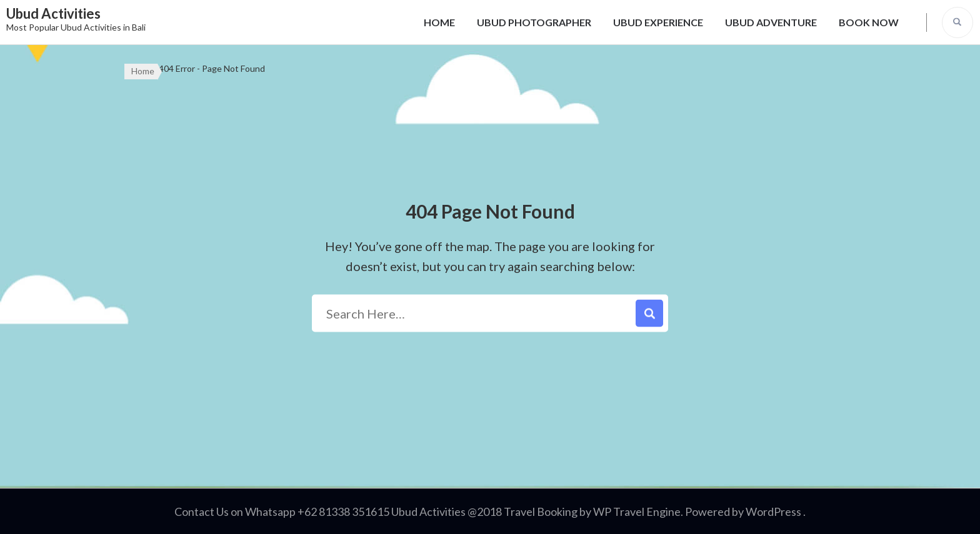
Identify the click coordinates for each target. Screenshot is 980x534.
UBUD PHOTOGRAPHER (534, 22)
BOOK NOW (869, 22)
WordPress (773, 512)
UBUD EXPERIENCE (658, 22)
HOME (439, 22)
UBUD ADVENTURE (771, 22)
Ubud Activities (53, 13)
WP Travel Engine (637, 512)
